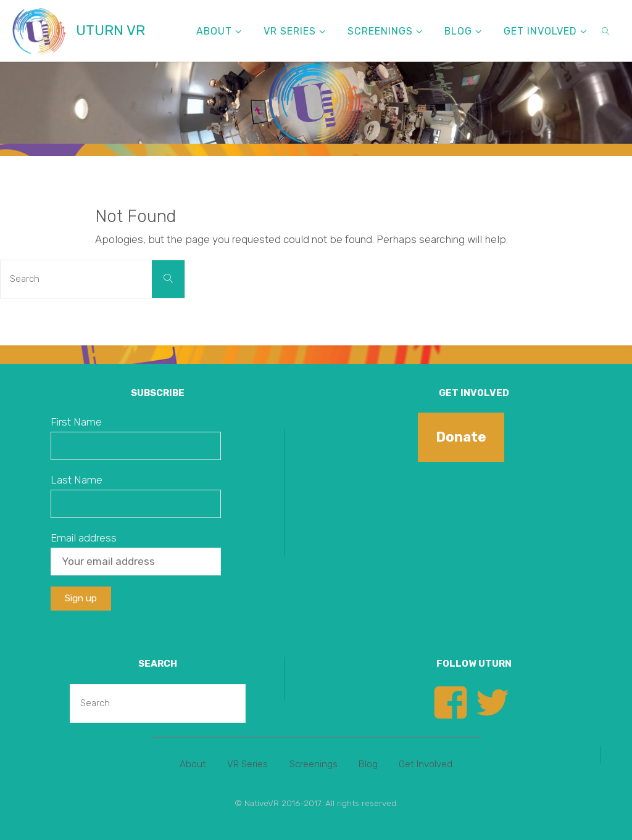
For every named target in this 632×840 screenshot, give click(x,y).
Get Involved (426, 764)
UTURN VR (110, 31)
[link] (606, 31)
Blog (368, 764)
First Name (76, 422)
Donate (461, 437)
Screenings (314, 764)
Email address (84, 538)
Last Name (77, 480)
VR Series (247, 764)
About (193, 764)
